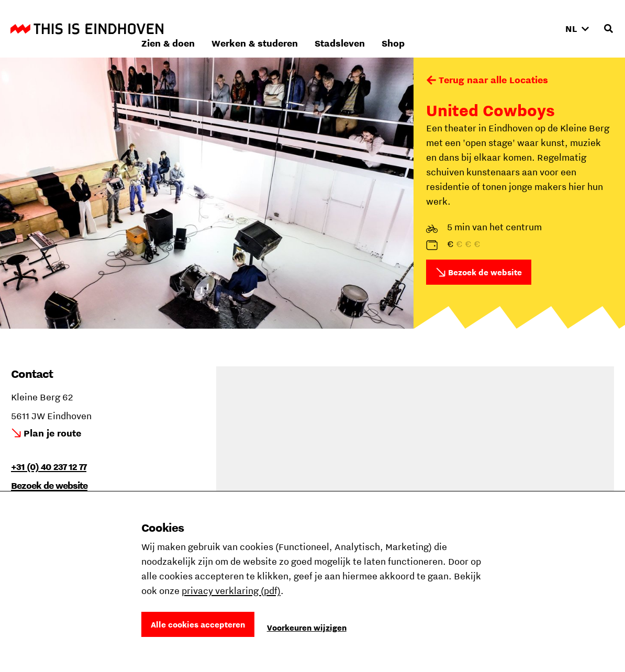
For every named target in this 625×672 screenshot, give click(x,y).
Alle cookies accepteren (198, 624)
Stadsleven (479, 29)
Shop (533, 29)
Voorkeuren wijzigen (307, 628)
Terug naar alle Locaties (493, 80)
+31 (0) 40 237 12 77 (49, 467)
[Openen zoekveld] (608, 29)
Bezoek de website (485, 272)
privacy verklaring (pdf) (231, 591)
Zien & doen (308, 29)
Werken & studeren (394, 29)
